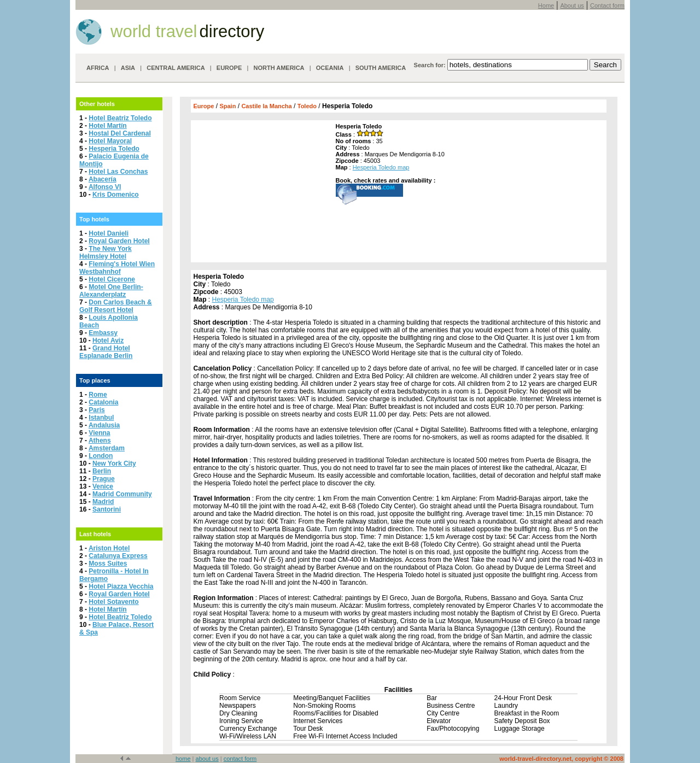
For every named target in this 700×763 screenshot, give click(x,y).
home (183, 759)
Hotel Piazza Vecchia (121, 586)
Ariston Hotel (109, 548)
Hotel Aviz (108, 341)
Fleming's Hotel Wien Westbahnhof (117, 268)
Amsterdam (107, 448)
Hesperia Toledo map (381, 167)
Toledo (307, 106)
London (101, 456)
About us (572, 5)
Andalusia (104, 425)
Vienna (99, 433)
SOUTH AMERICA (381, 68)
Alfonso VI (105, 187)
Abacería (103, 179)
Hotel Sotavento (113, 602)
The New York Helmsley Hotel (106, 253)
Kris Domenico (116, 195)
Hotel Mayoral (110, 141)
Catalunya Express (118, 556)
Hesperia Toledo (114, 149)
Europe (204, 106)
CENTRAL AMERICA (176, 68)
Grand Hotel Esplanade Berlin (106, 352)
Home (546, 5)
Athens (100, 441)
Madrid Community (122, 494)
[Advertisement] (262, 191)
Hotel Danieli (109, 233)
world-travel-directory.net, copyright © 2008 (561, 759)
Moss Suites (108, 564)
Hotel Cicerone (112, 279)
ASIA (128, 68)
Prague (104, 479)
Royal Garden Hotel (119, 241)
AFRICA (98, 68)
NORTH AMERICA (279, 68)
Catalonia (103, 402)
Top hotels (94, 219)
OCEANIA (330, 68)
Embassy (103, 333)
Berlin (102, 471)
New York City (114, 463)
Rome (98, 395)
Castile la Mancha (266, 106)
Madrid (103, 502)
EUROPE (229, 68)
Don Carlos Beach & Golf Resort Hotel (116, 306)
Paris (97, 410)
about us (207, 759)
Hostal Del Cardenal (119, 133)
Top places (95, 380)
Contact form (607, 5)
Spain (227, 106)
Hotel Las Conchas (118, 172)
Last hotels (95, 534)
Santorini (107, 509)
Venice (103, 486)
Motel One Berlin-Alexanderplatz (111, 291)
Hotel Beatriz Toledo (120, 118)
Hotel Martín (107, 126)
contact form (240, 759)
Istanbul (101, 418)
